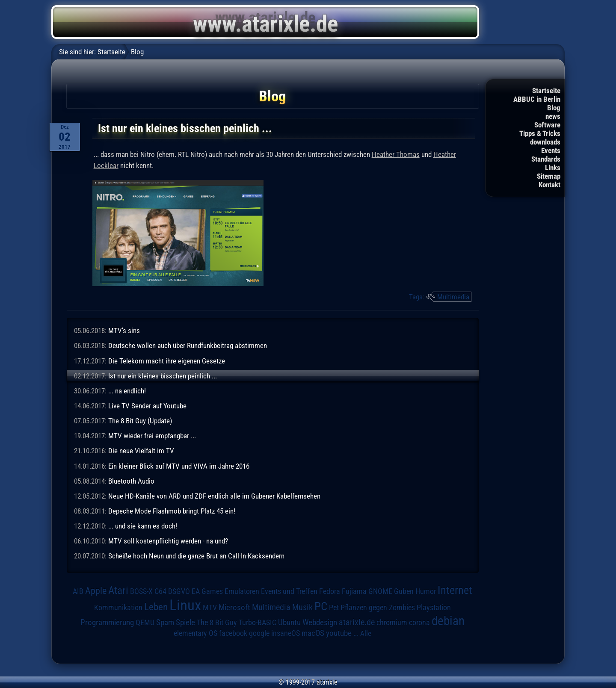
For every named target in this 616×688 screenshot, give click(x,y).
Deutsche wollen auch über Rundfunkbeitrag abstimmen (188, 345)
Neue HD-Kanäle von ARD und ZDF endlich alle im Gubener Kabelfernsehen (214, 496)
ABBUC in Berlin (537, 99)
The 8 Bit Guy (217, 622)
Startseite (546, 91)
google (259, 633)
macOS (313, 633)
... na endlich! (127, 391)
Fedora (330, 591)
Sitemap (549, 176)
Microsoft (234, 607)
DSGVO (179, 591)
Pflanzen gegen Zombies (378, 608)
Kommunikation (118, 607)
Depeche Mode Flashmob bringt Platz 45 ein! (172, 511)
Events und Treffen (289, 591)
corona (419, 623)
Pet (334, 608)
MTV (210, 607)
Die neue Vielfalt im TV (141, 451)
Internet (455, 590)
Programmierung (107, 622)
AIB (78, 591)
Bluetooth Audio (131, 481)
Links (553, 168)
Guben (404, 591)
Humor (426, 591)
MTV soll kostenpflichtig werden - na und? (168, 541)
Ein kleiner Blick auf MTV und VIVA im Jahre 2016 (179, 466)
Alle (366, 633)
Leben (156, 607)
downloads (545, 142)
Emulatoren (242, 591)
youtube (339, 633)
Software (547, 125)
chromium (392, 623)
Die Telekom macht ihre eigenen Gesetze (167, 361)
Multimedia (453, 297)
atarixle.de (357, 622)
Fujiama (354, 591)
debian (448, 621)
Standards (546, 159)
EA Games (207, 591)
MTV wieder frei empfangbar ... (152, 436)
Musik (302, 607)
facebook (233, 633)
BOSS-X (141, 591)
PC (321, 606)
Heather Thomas (396, 154)
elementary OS (195, 633)
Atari (118, 590)
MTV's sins (124, 331)
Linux (185, 605)
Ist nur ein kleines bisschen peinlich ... (163, 376)
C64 (160, 591)
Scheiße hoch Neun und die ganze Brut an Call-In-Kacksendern (196, 556)
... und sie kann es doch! (143, 526)
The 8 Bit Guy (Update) (140, 421)
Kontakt (549, 185)
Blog (554, 108)
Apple (96, 591)
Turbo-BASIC (258, 622)
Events (551, 151)
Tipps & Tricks (540, 133)
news (553, 116)
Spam (165, 623)
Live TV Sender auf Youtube (147, 406)
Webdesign (320, 623)
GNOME (380, 591)
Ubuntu (289, 623)
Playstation (434, 608)
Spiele (185, 622)
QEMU (145, 623)
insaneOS (286, 633)
